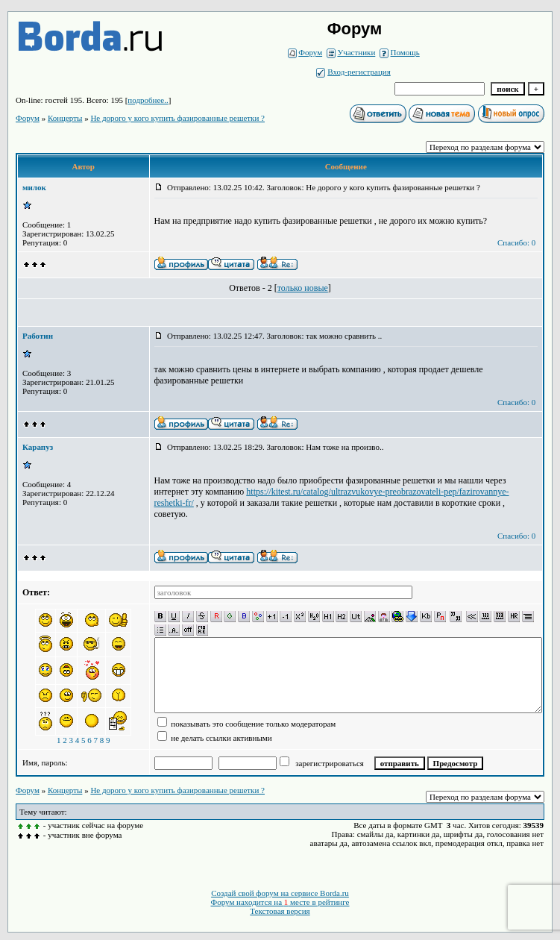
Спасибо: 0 (516, 242)
